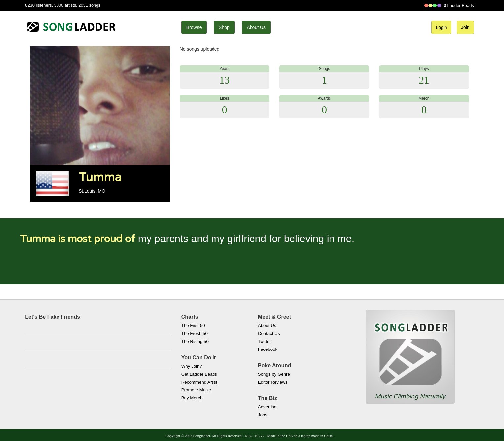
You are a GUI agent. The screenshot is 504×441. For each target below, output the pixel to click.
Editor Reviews (273, 382)
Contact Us (269, 333)
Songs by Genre (274, 374)
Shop (224, 27)
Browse (194, 27)
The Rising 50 (195, 341)
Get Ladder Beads (199, 374)
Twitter (265, 341)
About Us (256, 27)
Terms (248, 436)
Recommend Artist (199, 382)
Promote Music (196, 390)
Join (465, 27)
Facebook (268, 349)
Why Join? (192, 366)
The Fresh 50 (194, 333)
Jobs (263, 415)
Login (441, 27)
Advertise (267, 407)
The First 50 (193, 326)
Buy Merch (192, 398)
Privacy (260, 436)
